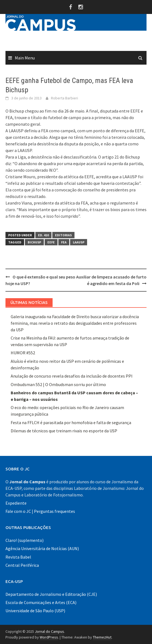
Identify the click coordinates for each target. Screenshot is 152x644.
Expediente (16, 503)
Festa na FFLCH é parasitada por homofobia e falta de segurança (71, 422)
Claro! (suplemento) (25, 540)
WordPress (49, 637)
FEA (64, 242)
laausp (79, 242)
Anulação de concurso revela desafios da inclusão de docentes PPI (72, 376)
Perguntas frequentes (55, 511)
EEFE (51, 242)
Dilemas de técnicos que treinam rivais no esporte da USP (64, 431)
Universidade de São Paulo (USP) (35, 611)
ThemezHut (102, 637)
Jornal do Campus (49, 631)
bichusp (34, 242)
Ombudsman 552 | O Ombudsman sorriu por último (58, 384)
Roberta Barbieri (64, 98)
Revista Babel (18, 557)
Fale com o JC (18, 511)
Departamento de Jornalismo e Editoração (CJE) (51, 594)
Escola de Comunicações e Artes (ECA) (41, 602)
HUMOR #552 (23, 353)
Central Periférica (22, 565)
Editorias (63, 235)
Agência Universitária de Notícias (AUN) (42, 548)
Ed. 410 (43, 235)
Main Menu (25, 58)
